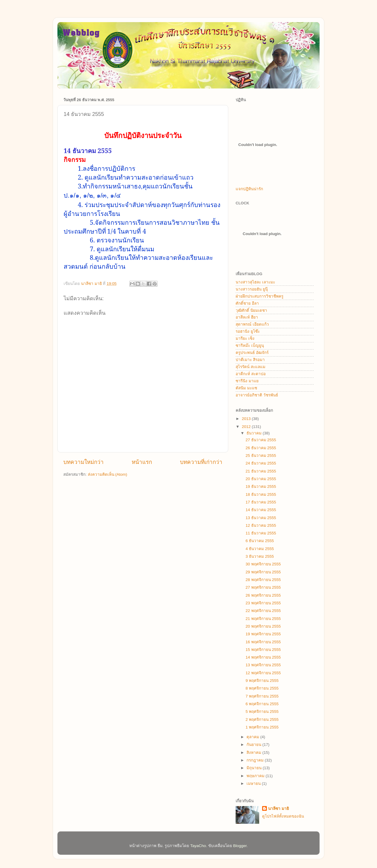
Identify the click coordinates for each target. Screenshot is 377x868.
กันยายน (254, 745)
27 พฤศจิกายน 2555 (263, 587)
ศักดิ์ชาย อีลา (247, 303)
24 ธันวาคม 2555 (261, 463)
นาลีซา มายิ (278, 809)
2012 (247, 427)
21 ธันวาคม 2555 (261, 471)
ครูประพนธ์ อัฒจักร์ (252, 353)
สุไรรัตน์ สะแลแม (250, 367)
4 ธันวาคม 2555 (260, 549)
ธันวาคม (255, 433)
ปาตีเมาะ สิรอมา (250, 360)
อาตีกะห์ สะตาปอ (251, 374)
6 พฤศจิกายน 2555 (262, 704)
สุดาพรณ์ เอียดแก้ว (252, 324)
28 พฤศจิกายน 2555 (263, 580)
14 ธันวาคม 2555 (261, 510)
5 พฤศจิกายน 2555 (262, 712)
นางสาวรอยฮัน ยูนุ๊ (252, 289)
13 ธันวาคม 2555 (261, 518)
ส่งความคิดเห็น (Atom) (108, 474)
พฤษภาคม (256, 776)
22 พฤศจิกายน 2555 (263, 611)
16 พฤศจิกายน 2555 (263, 642)
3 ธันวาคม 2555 (260, 556)
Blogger (240, 846)
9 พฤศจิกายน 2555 (262, 681)
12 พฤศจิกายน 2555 (263, 673)
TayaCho (198, 846)
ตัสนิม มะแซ (246, 388)
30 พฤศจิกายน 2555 (263, 564)
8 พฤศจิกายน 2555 (262, 688)
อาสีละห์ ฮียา (247, 317)
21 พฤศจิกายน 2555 (263, 619)
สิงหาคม (254, 753)
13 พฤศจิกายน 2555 (263, 665)
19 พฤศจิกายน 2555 (263, 634)
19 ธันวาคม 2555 (261, 486)
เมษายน (254, 784)
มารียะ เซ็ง (245, 338)
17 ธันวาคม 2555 (261, 502)
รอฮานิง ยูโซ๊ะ (248, 331)
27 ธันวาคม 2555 (261, 440)
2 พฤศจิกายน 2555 (262, 719)
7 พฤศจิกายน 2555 (262, 696)
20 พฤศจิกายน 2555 (263, 626)
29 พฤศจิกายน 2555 (263, 572)
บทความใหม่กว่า (83, 462)
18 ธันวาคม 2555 (261, 494)
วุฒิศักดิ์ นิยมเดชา (251, 310)
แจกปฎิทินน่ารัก (249, 189)
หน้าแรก (142, 462)
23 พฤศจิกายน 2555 (263, 603)
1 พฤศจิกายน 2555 (262, 727)
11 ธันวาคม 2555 (261, 533)
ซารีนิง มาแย (247, 381)
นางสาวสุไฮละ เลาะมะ (255, 282)
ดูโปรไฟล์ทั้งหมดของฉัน (283, 816)
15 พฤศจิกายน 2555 (263, 650)
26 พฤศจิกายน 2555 (263, 595)
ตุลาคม (253, 737)
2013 (247, 419)
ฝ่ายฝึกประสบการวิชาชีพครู (259, 296)
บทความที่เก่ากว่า (201, 462)
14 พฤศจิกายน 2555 (263, 657)
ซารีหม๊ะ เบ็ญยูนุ (250, 346)
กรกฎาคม (256, 760)
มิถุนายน (255, 768)
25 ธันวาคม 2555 (261, 456)
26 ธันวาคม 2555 (261, 448)
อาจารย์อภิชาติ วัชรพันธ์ (257, 395)
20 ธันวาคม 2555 (261, 479)
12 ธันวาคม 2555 (261, 525)
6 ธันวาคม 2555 (260, 541)
